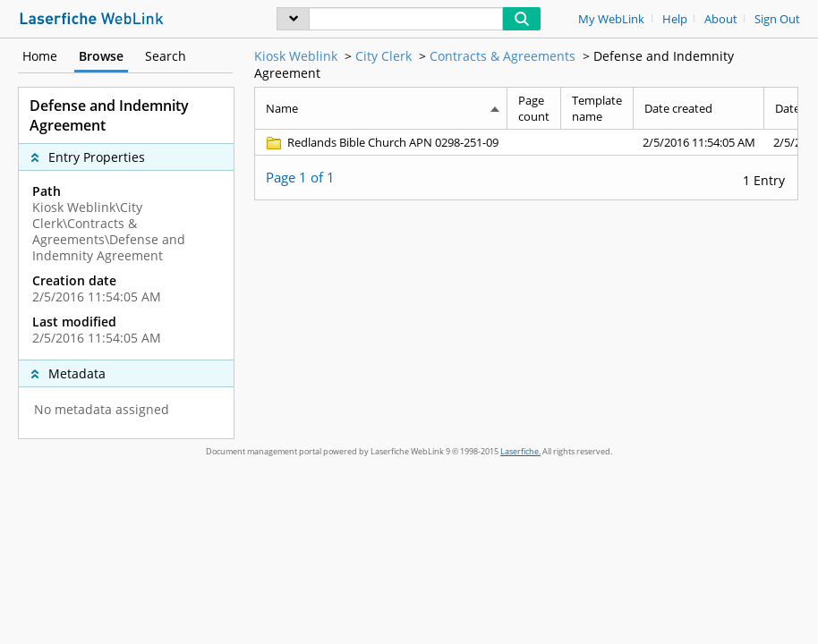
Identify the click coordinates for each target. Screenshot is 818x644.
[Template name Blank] (597, 142)
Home (40, 56)
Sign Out (777, 19)
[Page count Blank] (534, 142)
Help (675, 19)
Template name (597, 108)
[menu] (293, 19)
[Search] (406, 19)
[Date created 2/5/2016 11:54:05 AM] (699, 142)
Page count (534, 108)
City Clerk (383, 56)
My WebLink (611, 19)
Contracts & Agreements (503, 56)
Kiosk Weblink (296, 56)
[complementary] (126, 265)
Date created (678, 108)
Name (282, 108)
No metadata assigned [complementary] (102, 410)
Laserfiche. (520, 451)
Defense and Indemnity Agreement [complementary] (109, 115)
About (721, 19)
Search (166, 56)
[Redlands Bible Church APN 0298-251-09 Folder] (381, 142)
